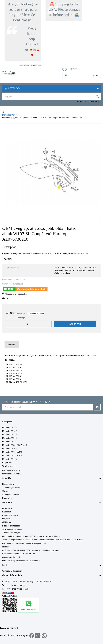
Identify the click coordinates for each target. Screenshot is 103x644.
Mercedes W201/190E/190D (15, 445)
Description (12, 345)
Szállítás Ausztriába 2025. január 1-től (19, 554)
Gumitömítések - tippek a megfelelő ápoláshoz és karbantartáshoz (31, 536)
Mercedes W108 (9, 449)
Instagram (24, 635)
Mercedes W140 (9, 438)
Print (9, 298)
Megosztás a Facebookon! (16, 294)
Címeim (6, 491)
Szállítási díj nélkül (36, 313)
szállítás (6, 547)
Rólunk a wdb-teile (10, 515)
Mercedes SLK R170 (11, 470)
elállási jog (7, 522)
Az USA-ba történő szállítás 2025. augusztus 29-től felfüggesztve (31, 550)
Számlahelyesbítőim (11, 487)
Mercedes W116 (9, 459)
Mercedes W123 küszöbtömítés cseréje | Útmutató (24, 543)
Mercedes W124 (9, 442)
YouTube (14, 635)
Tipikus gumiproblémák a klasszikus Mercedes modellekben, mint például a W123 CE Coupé (43, 540)
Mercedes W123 (9, 428)
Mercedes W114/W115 (12, 456)
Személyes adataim (11, 495)
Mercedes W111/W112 (12, 452)
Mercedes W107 (9, 431)
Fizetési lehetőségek (11, 526)
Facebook (5, 635)
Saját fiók (7, 478)
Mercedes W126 (9, 435)
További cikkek (9, 466)
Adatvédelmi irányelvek (12, 533)
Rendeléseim (8, 484)
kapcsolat (82, 102)
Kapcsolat (7, 512)
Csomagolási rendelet (12, 557)
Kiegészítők (7, 463)
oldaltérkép (94, 102)
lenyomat (6, 519)
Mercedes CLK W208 (12, 474)
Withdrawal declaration (12, 571)
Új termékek (7, 508)
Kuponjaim (7, 498)
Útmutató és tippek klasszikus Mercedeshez (21, 561)
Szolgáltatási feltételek (12, 529)
